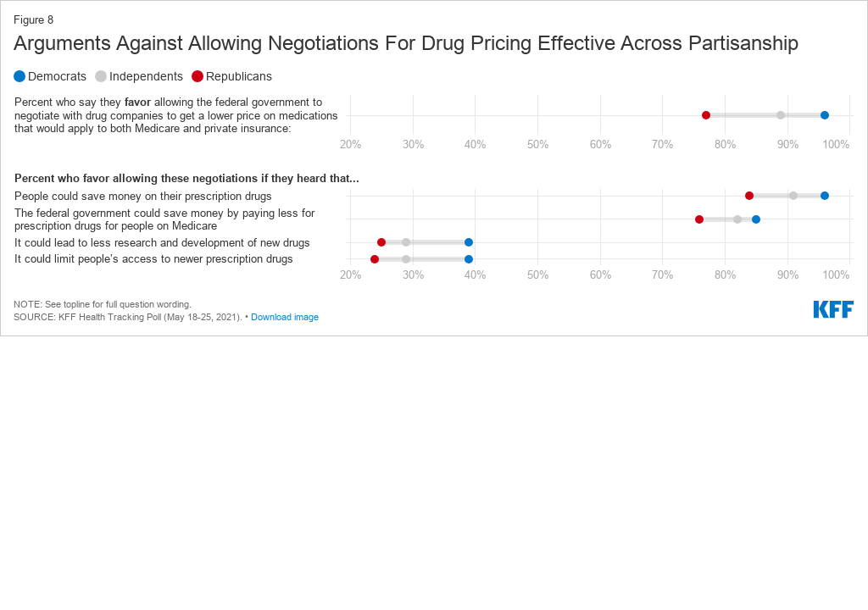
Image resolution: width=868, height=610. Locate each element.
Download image (285, 317)
